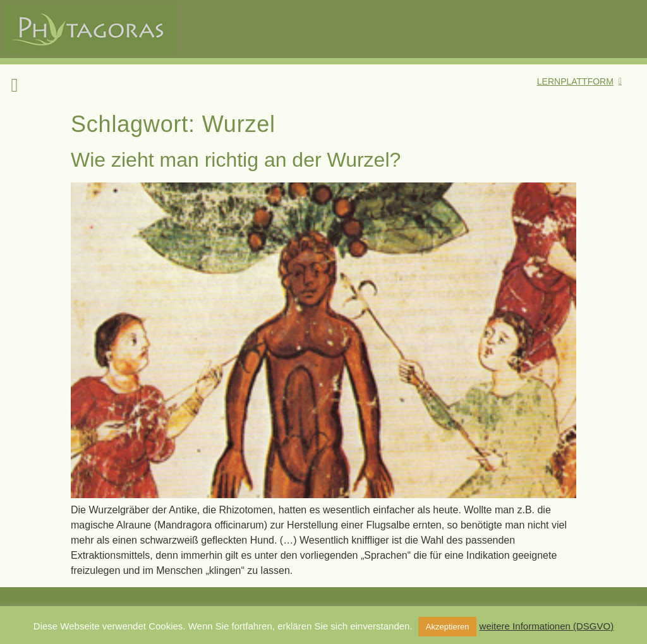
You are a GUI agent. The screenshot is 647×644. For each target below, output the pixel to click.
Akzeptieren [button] (448, 627)
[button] (15, 85)
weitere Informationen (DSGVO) (547, 626)
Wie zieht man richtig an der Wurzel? (236, 160)
